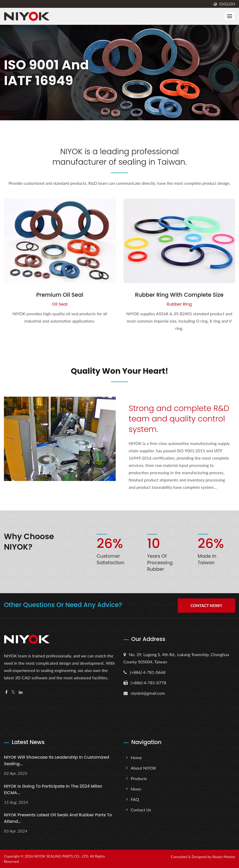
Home (136, 757)
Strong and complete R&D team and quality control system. (179, 419)
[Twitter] (13, 692)
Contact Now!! (206, 605)
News (136, 789)
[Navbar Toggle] (230, 16)
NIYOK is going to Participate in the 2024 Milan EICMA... (53, 789)
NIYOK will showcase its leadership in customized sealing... (57, 760)
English (227, 4)
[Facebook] (6, 692)
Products (139, 778)
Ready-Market (224, 857)
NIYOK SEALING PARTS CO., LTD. (62, 856)
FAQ (135, 799)
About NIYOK (144, 768)
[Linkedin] (21, 692)
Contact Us (141, 810)
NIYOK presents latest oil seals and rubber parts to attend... (58, 818)
